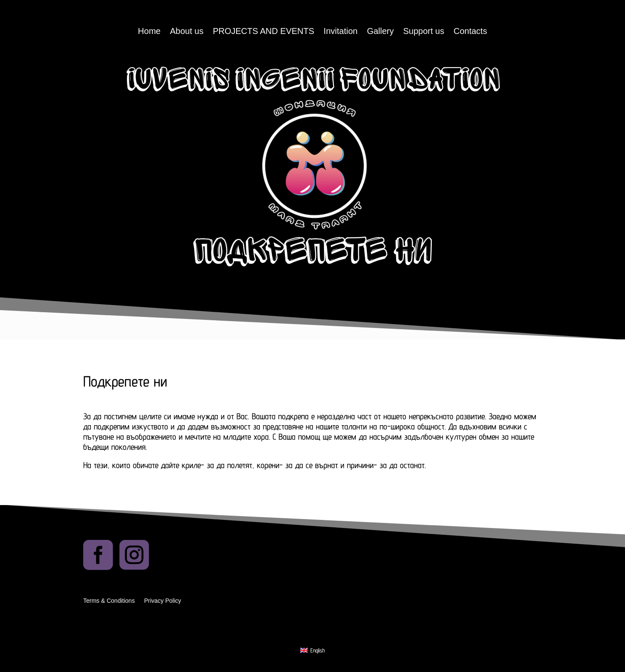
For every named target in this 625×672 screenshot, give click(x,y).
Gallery (380, 32)
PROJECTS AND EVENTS (263, 32)
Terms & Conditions (109, 601)
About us (187, 32)
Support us (424, 32)
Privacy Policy (162, 601)
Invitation (341, 32)
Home (149, 32)
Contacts (470, 32)
